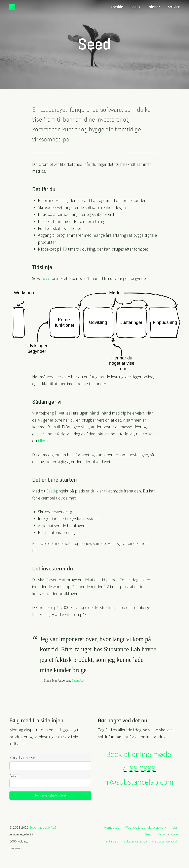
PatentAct (78, 680)
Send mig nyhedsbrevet (50, 795)
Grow (162, 834)
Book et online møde (139, 754)
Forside (117, 7)
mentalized (111, 841)
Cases (135, 7)
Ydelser (154, 7)
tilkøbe (44, 441)
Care (174, 834)
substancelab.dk (166, 841)
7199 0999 (139, 768)
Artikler (174, 7)
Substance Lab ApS (43, 828)
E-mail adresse (22, 758)
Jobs (175, 828)
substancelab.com (137, 841)
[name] (50, 783)
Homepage (112, 828)
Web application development (146, 828)
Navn (14, 775)
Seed (46, 278)
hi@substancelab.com (139, 782)
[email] (50, 766)
